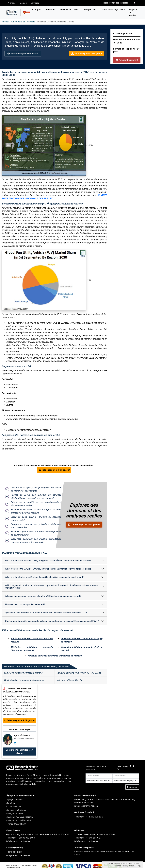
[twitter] (118, 770)
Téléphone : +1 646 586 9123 (88, 838)
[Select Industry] (99, 781)
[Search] (134, 3)
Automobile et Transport (23, 22)
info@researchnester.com (86, 806)
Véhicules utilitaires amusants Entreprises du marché (54, 656)
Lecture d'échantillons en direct (19, 751)
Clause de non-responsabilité (20, 817)
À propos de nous (14, 799)
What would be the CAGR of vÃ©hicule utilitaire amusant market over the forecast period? (49, 569)
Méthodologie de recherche (23, 54)
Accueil (5, 22)
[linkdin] (134, 766)
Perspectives (91, 9)
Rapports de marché (133, 12)
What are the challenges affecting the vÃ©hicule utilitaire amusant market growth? (45, 577)
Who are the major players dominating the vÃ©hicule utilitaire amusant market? (43, 596)
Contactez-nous (14, 806)
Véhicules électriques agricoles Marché (24, 680)
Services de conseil (69, 9)
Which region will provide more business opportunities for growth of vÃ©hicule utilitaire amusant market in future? (52, 587)
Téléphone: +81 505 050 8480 (21, 838)
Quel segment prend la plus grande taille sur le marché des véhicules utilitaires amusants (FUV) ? (52, 621)
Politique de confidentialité (18, 820)
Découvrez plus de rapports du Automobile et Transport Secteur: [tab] (37, 666)
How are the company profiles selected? (25, 604)
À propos (12, 3)
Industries (50, 9)
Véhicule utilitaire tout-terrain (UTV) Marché (79, 673)
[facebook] (130, 766)
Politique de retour (15, 813)
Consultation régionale (113, 9)
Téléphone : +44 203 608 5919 (89, 817)
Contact (24, 3)
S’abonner (132, 787)
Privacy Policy (128, 866)
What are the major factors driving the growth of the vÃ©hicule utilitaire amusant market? (48, 560)
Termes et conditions (16, 824)
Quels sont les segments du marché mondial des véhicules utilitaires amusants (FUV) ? (47, 613)
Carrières (35, 3)
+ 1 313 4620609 (14, 852)
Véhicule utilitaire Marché (69, 680)
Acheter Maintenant (127, 60)
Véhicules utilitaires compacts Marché (23, 673)
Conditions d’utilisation (17, 810)
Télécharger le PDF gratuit (87, 54)
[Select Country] (126, 781)
